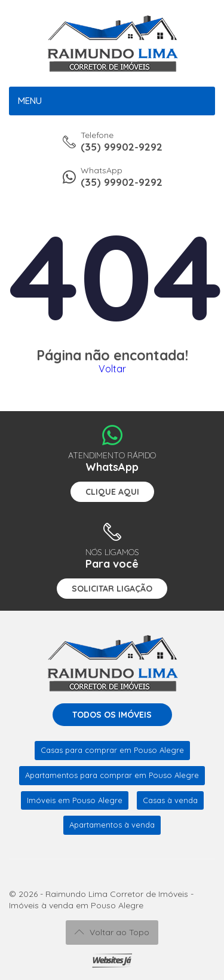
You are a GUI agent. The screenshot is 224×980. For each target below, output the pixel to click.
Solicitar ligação (112, 589)
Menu (30, 101)
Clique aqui (112, 492)
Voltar (112, 369)
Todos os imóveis (112, 715)
